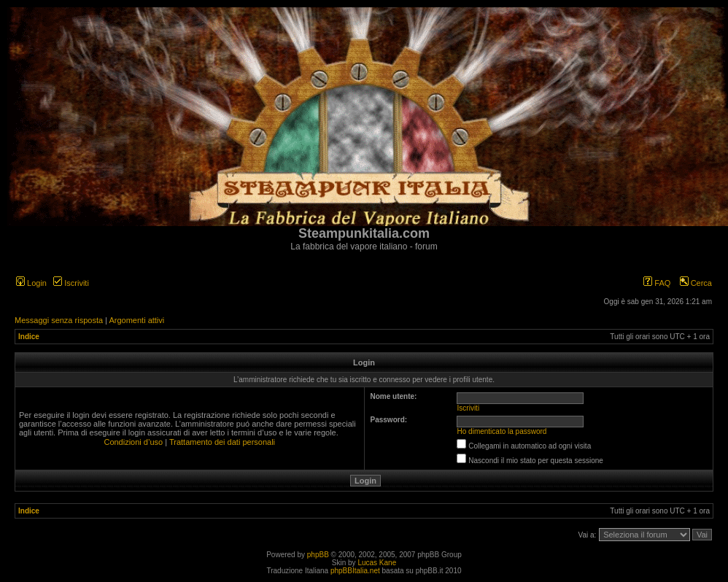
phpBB (318, 555)
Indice (29, 337)
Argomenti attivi (136, 320)
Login (31, 283)
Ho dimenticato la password (502, 431)
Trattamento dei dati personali (222, 442)
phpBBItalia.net (355, 571)
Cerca (696, 283)
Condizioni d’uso (133, 442)
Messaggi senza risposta (59, 320)
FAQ (657, 283)
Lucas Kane (377, 563)
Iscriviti (71, 283)
